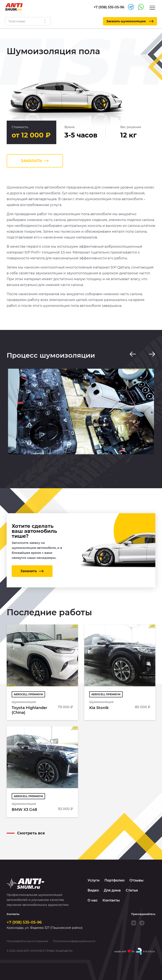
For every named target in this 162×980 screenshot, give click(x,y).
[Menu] (152, 7)
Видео (93, 890)
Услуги (94, 880)
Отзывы (136, 880)
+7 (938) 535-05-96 (24, 922)
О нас (93, 900)
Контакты (111, 900)
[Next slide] (152, 354)
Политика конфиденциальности (74, 941)
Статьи (132, 890)
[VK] (134, 923)
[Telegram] (142, 923)
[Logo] (14, 7)
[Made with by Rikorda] (135, 951)
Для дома (112, 890)
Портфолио (114, 880)
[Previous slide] (133, 354)
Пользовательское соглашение (27, 941)
